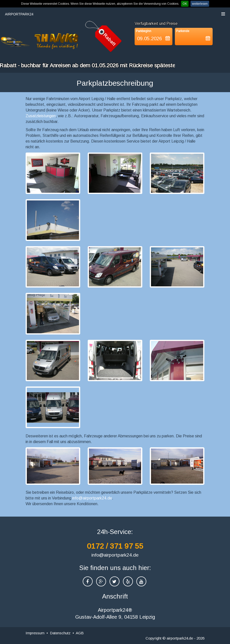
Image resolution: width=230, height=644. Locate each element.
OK (185, 4)
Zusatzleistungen (41, 116)
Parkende (183, 31)
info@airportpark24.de (92, 498)
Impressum (35, 633)
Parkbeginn (144, 31)
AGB (80, 633)
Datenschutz (60, 633)
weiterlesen (200, 4)
